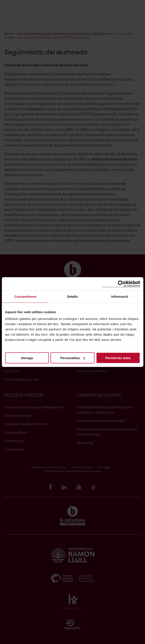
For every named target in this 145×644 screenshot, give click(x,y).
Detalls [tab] (73, 296)
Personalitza (73, 358)
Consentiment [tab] (25, 296)
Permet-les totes (118, 358)
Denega (27, 358)
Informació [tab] (120, 296)
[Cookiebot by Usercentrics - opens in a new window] (121, 284)
